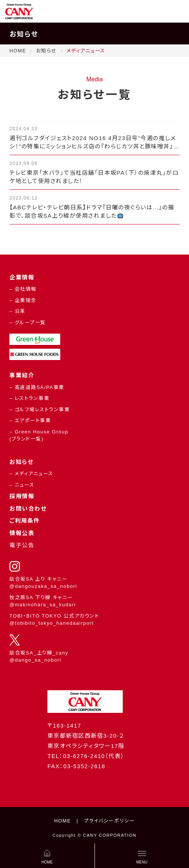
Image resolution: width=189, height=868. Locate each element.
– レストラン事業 (29, 398)
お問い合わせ (28, 509)
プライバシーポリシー (109, 821)
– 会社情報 (23, 289)
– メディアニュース (31, 474)
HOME (62, 821)
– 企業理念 (23, 300)
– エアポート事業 (30, 420)
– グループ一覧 (28, 323)
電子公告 (22, 545)
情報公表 (22, 533)
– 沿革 (18, 311)
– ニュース (22, 485)
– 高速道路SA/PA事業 (37, 387)
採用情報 (22, 496)
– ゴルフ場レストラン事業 (40, 410)
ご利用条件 (25, 521)
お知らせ (21, 462)
